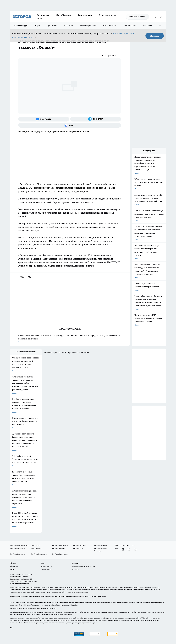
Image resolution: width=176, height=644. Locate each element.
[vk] (22, 277)
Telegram (13, 563)
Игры (40, 18)
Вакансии (69, 25)
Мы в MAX (148, 25)
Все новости (43, 15)
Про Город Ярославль (17, 548)
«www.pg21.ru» (27, 574)
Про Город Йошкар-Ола (60, 545)
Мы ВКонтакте (109, 25)
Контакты (75, 563)
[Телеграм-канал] (96, 119)
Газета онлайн (85, 15)
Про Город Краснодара (60, 554)
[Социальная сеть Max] (70, 125)
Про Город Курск (37, 548)
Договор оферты (46, 566)
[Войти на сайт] (161, 17)
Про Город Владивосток (39, 554)
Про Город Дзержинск (17, 554)
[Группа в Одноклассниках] (123, 549)
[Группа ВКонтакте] (44, 119)
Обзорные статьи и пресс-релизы (83, 566)
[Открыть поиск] (155, 17)
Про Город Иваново (100, 545)
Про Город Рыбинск (58, 548)
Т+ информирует (21, 25)
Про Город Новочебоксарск (19, 545)
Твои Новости (36, 545)
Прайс (12, 569)
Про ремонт (52, 25)
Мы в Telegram (129, 25)
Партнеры (75, 569)
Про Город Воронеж (80, 545)
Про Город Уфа (78, 548)
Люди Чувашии (64, 15)
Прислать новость (137, 17)
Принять (155, 36)
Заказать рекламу (88, 25)
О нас (43, 563)
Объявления (14, 566)
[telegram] (30, 277)
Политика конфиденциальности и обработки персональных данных (33, 609)
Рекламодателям (108, 15)
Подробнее (74, 605)
